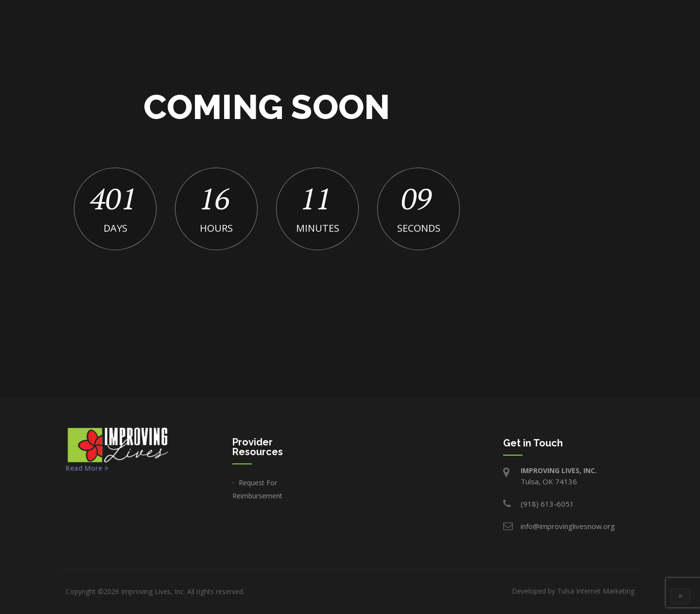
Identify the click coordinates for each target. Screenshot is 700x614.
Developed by (573, 591)
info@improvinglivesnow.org (568, 526)
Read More (87, 468)
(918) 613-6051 (547, 504)
